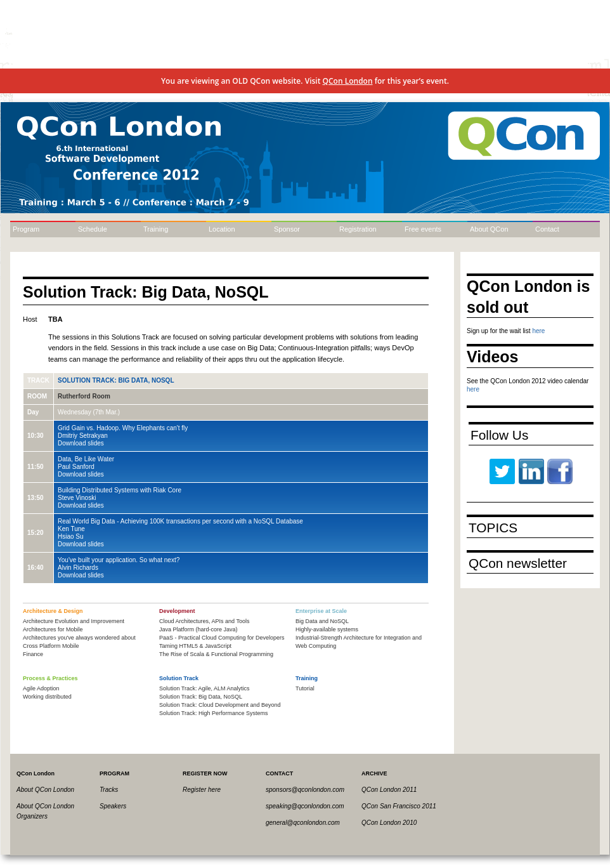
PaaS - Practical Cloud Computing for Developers (222, 638)
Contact (547, 229)
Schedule (93, 229)
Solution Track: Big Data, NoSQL (116, 380)
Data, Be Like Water (86, 459)
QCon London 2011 (389, 790)
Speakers (113, 806)
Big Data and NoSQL (322, 621)
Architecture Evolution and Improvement (74, 621)
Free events (423, 229)
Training (156, 229)
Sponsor (287, 229)
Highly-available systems (327, 629)
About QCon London (45, 790)
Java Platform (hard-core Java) (198, 629)
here (538, 331)
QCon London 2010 (389, 823)
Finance (33, 654)
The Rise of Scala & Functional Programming (216, 654)
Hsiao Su (71, 536)
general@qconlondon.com (303, 823)
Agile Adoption (41, 688)
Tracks (109, 790)
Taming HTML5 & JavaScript (195, 646)
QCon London (348, 81)
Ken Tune (71, 529)
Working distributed (47, 697)
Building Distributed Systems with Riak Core (120, 490)
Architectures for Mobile (53, 629)
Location (222, 229)
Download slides (81, 443)
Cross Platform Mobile (51, 646)
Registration (358, 229)
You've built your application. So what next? (119, 560)
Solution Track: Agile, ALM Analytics (204, 688)
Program (26, 229)
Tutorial (305, 688)
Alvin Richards (78, 568)
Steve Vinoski (77, 498)
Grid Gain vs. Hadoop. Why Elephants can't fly (123, 428)
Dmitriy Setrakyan (83, 436)
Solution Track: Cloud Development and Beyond (220, 705)
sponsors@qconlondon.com (305, 790)
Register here (202, 790)
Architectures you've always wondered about (79, 638)
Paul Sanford (76, 467)
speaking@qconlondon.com (305, 806)
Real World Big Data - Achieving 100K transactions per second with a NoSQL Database (180, 521)
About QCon (489, 229)
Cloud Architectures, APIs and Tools (204, 621)
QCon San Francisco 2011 (399, 806)
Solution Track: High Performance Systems (214, 713)
